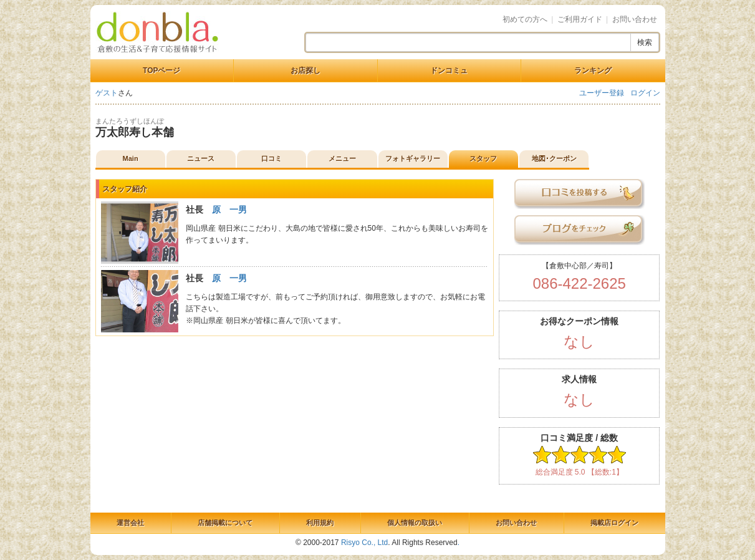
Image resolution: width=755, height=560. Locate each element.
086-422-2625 (579, 283)
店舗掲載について (225, 523)
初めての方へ (525, 19)
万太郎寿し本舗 (135, 132)
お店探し (305, 70)
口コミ (272, 158)
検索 (645, 42)
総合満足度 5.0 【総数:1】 (579, 472)
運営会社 (130, 523)
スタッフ (483, 158)
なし (579, 341)
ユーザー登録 (602, 93)
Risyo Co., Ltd (364, 543)
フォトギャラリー (413, 158)
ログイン (645, 93)
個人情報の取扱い (415, 523)
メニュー (342, 158)
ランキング (593, 70)
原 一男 (229, 210)
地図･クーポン (554, 158)
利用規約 (320, 523)
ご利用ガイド (580, 19)
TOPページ (161, 70)
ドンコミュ (449, 70)
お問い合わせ (635, 19)
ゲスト (107, 93)
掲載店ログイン (614, 523)
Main (131, 158)
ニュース (201, 158)
